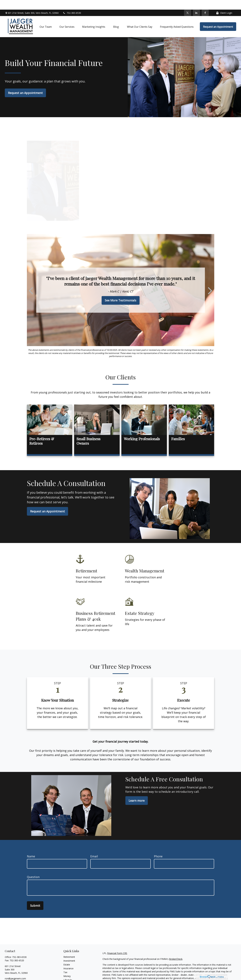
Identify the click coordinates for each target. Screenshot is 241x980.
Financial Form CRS (117, 944)
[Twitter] (188, 3)
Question (33, 867)
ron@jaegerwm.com (15, 969)
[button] (46, 17)
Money (67, 966)
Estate (67, 955)
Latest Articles (71, 974)
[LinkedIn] (196, 3)
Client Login (224, 3)
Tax (65, 963)
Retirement (69, 947)
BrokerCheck (176, 949)
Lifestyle (68, 970)
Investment (69, 951)
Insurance (68, 959)
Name (31, 847)
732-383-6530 (72, 3)
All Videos (68, 978)
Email (94, 847)
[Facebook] (205, 3)
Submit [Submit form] (35, 896)
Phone (158, 847)
